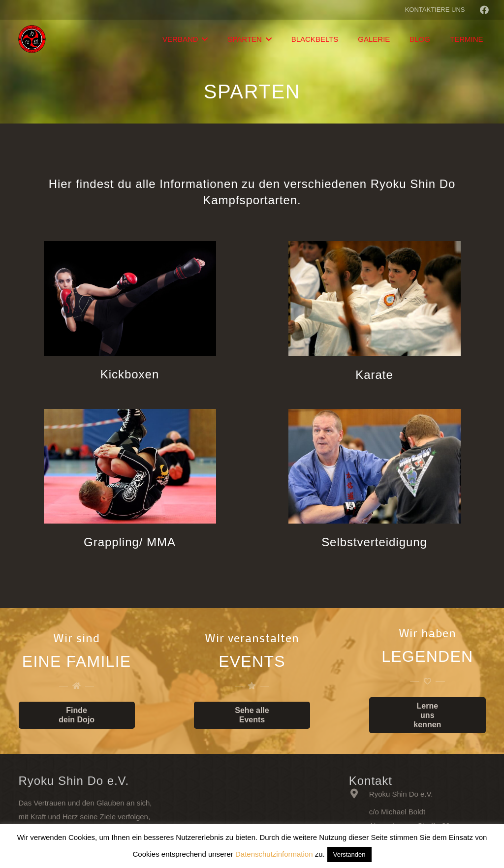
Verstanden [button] (349, 854)
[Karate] (375, 301)
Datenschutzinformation (274, 854)
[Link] (32, 39)
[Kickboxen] (130, 301)
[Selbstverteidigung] (375, 468)
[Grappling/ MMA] (130, 468)
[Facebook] (484, 10)
